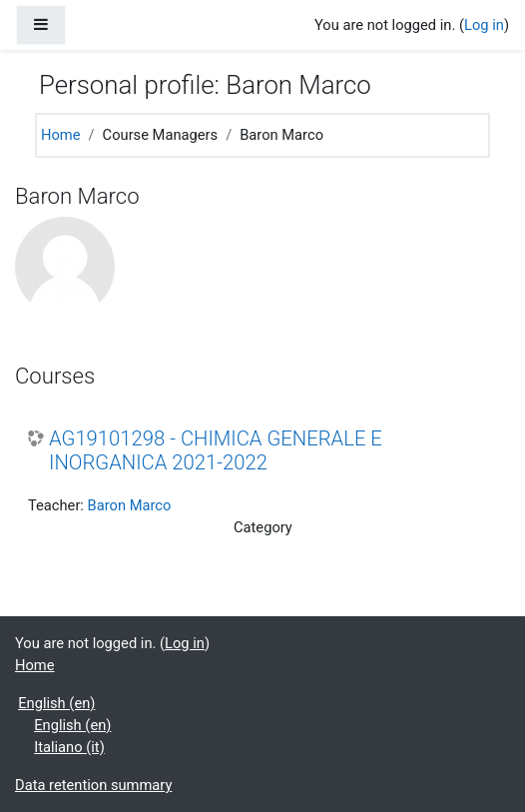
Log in (484, 25)
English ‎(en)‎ (56, 703)
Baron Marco (130, 505)
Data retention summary (93, 785)
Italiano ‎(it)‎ (69, 747)
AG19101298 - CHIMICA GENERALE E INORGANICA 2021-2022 (216, 450)
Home (61, 135)
